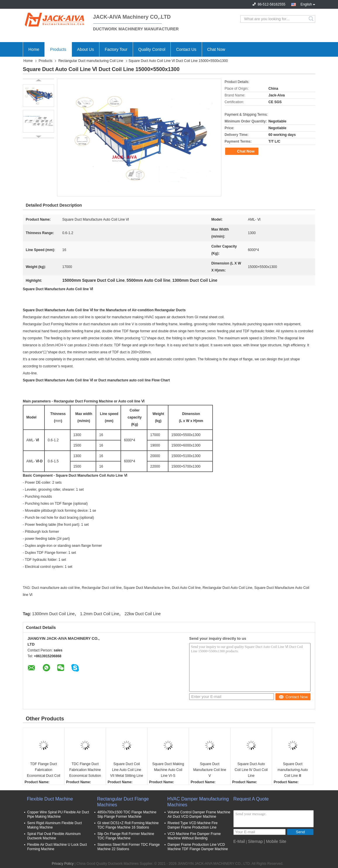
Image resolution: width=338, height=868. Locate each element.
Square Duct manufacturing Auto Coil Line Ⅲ (293, 770)
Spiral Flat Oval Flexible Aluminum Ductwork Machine (54, 836)
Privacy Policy (63, 864)
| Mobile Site (275, 841)
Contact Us (186, 49)
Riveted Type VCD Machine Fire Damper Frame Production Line (193, 825)
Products (58, 49)
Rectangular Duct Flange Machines (123, 802)
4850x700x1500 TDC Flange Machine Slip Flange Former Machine (127, 814)
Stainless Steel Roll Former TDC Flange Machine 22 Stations (129, 847)
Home (34, 49)
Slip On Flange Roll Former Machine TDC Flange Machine (126, 836)
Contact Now (293, 697)
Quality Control (152, 49)
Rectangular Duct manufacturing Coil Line (91, 61)
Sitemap (255, 841)
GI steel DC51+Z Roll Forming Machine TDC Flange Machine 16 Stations (128, 825)
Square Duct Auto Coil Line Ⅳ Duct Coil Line (251, 770)
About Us (86, 49)
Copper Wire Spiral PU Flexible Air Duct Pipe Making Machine (58, 814)
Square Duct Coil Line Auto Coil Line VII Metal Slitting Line (127, 770)
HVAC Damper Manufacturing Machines (198, 802)
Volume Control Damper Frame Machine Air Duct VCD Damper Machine (199, 814)
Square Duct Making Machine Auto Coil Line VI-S (168, 770)
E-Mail (239, 841)
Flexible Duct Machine (50, 799)
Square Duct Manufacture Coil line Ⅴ (210, 770)
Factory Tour (116, 49)
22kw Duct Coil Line (143, 614)
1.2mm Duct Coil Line (100, 614)
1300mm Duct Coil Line (54, 614)
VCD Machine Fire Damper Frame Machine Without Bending (194, 836)
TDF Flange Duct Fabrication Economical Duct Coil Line (44, 770)
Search (312, 19)
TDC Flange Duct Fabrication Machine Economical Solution (85, 770)
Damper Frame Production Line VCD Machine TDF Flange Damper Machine (198, 847)
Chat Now (216, 49)
